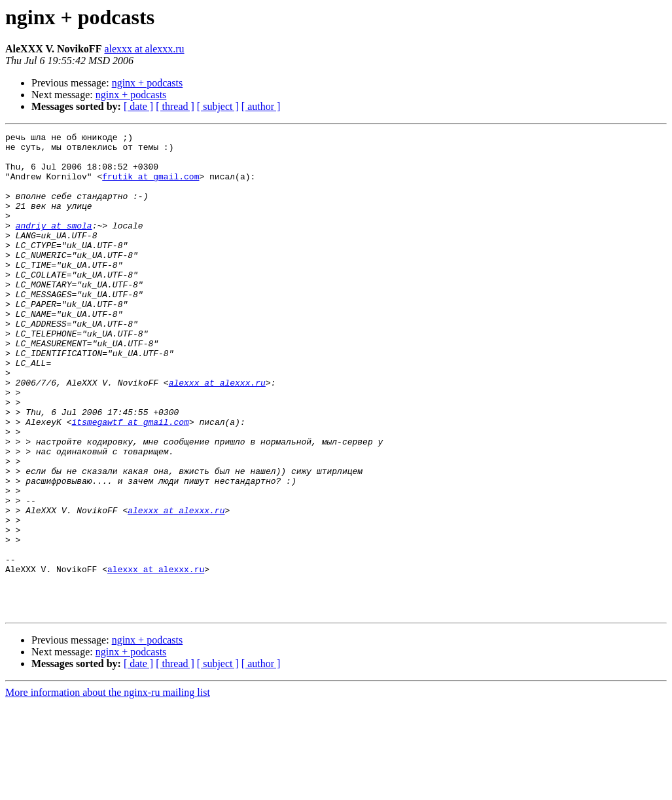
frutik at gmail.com (150, 186)
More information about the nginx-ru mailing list (108, 789)
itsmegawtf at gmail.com (130, 481)
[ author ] (261, 106)
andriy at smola (54, 245)
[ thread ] (175, 106)
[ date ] (138, 106)
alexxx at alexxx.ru (144, 49)
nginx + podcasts (148, 83)
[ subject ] (218, 106)
